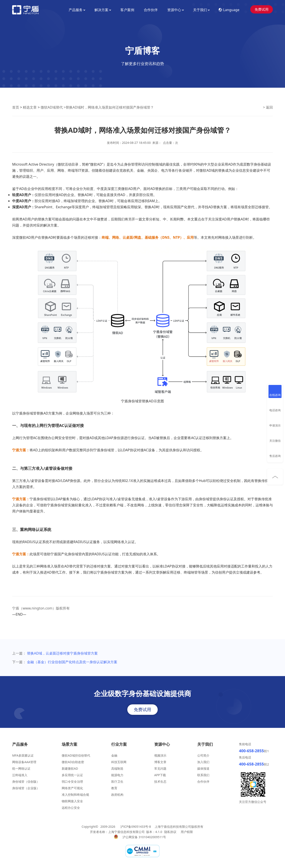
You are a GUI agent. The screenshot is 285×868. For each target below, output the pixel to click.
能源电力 (117, 775)
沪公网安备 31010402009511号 (145, 837)
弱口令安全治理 (72, 782)
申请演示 (275, 425)
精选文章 (30, 107)
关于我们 (201, 10)
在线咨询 (275, 395)
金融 (114, 755)
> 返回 (268, 107)
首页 (16, 107)
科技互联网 (119, 762)
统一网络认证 (21, 768)
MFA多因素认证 (23, 755)
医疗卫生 (117, 782)
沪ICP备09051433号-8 (136, 827)
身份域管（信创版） (26, 782)
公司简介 (203, 755)
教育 (114, 788)
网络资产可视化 (72, 788)
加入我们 (203, 762)
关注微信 (275, 441)
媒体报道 (203, 768)
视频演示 (160, 755)
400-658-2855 (251, 751)
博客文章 (160, 762)
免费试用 (262, 9)
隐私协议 (170, 832)
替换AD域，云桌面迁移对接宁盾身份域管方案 (62, 653)
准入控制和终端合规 (75, 795)
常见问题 (160, 768)
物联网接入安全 (72, 801)
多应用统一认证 (72, 775)
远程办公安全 (71, 808)
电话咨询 (275, 410)
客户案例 (127, 10)
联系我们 (203, 775)
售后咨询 (275, 456)
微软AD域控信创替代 (76, 755)
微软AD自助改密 (73, 762)
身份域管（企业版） (26, 788)
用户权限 (187, 832)
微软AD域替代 (52, 107)
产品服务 (77, 10)
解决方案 (103, 10)
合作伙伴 (151, 10)
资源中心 (175, 10)
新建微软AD (70, 768)
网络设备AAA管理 (24, 762)
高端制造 (117, 768)
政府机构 (117, 795)
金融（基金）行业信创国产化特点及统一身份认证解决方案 (72, 662)
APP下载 (160, 775)
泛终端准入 (20, 775)
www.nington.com (37, 608)
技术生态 (160, 782)
